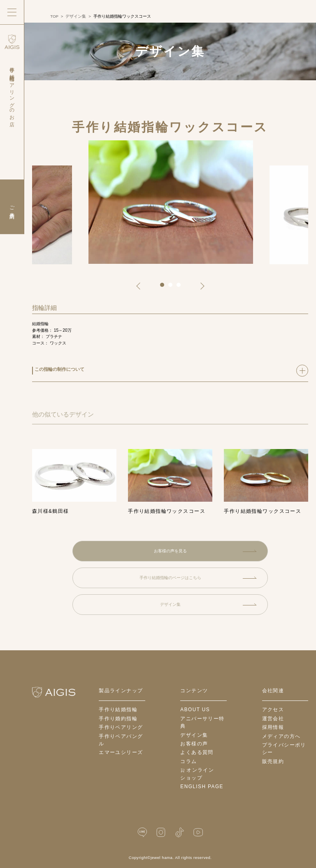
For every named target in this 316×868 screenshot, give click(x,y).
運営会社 (273, 719)
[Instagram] (161, 832)
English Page (202, 787)
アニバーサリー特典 (202, 723)
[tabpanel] (171, 203)
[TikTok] (179, 832)
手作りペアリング (121, 727)
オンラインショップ (197, 774)
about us (195, 710)
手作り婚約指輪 (118, 719)
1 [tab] (165, 288)
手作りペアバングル (121, 740)
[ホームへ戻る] (54, 692)
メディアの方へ (281, 736)
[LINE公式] (142, 832)
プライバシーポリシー (284, 749)
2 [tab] (173, 288)
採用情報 (273, 727)
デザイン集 (208, 604)
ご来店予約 (12, 207)
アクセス (273, 710)
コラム (188, 761)
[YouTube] (198, 832)
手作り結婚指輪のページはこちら (198, 578)
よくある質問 (197, 752)
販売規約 (273, 761)
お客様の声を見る (205, 551)
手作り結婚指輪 (118, 710)
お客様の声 (194, 744)
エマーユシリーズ (121, 752)
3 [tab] (181, 288)
